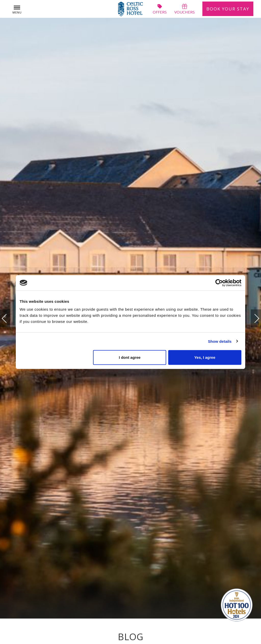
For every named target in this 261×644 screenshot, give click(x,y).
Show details (220, 341)
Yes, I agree (205, 357)
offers (160, 9)
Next (252, 316)
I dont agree (130, 357)
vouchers (185, 9)
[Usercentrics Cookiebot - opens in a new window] (219, 283)
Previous (9, 318)
